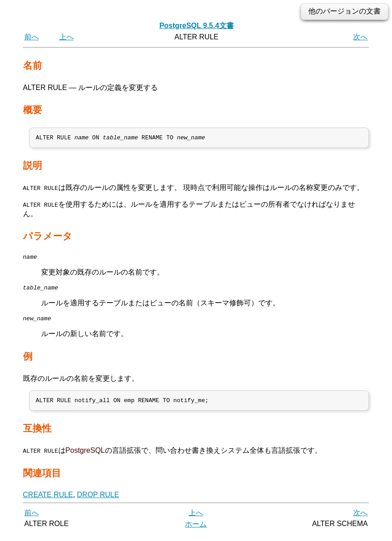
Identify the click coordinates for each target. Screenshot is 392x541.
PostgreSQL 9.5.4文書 (196, 26)
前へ (32, 37)
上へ (66, 37)
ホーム (196, 531)
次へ (360, 37)
